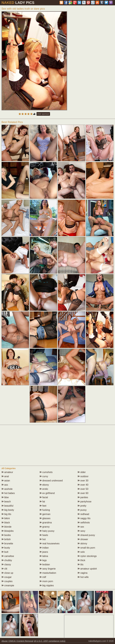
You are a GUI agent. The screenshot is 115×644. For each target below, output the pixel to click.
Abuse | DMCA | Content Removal (17, 641)
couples (7, 581)
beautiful (7, 506)
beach (6, 502)
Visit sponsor (43, 114)
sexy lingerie (48, 569)
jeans (44, 552)
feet (43, 506)
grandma (46, 523)
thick (81, 560)
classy (6, 564)
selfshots (84, 523)
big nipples (47, 585)
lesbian (45, 564)
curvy (44, 476)
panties (83, 497)
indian (44, 548)
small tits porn (86, 548)
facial (44, 497)
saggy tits (84, 518)
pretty (82, 506)
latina (44, 556)
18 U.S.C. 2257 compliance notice (50, 641)
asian (6, 481)
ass (5, 485)
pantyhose (84, 502)
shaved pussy (86, 535)
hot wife (83, 577)
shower (83, 539)
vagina (83, 573)
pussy (82, 510)
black (6, 523)
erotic (44, 489)
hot (43, 539)
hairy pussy (47, 531)
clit (4, 569)
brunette (7, 544)
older (82, 472)
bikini (6, 518)
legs (43, 560)
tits (80, 564)
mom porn (46, 581)
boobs (6, 535)
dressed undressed (51, 481)
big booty (8, 510)
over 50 (83, 489)
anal (5, 476)
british (6, 539)
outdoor (83, 476)
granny (45, 527)
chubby (7, 560)
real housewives (49, 544)
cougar (7, 577)
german (45, 514)
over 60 (83, 493)
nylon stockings (87, 556)
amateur (7, 472)
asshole (7, 489)
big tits (6, 514)
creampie (8, 585)
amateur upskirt (87, 569)
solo (81, 552)
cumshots (46, 472)
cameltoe (8, 556)
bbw (5, 497)
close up (7, 573)
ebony (44, 485)
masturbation (48, 573)
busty (6, 548)
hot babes (8, 493)
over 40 (83, 485)
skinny (82, 544)
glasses (45, 518)
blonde (7, 527)
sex (81, 527)
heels (44, 535)
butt (5, 552)
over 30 (83, 481)
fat (42, 502)
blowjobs (8, 531)
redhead (83, 514)
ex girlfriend (47, 493)
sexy (81, 531)
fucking (45, 510)
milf (43, 577)
